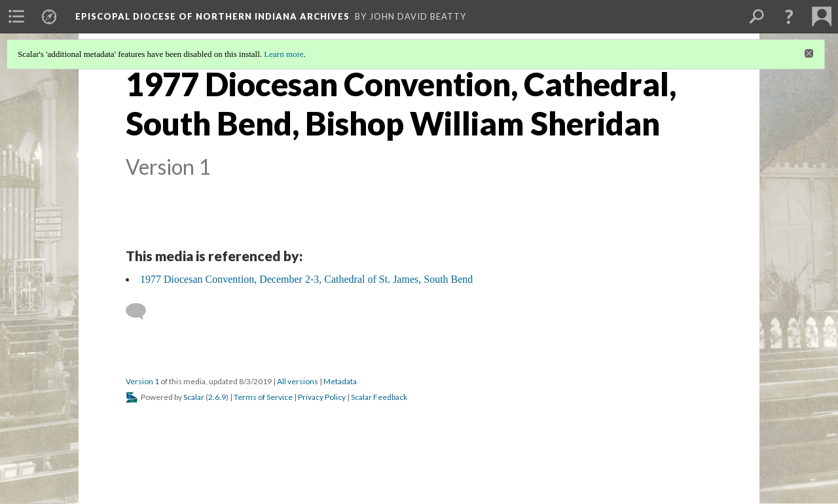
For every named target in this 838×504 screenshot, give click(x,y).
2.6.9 (217, 397)
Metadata (340, 381)
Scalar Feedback (379, 397)
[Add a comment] (142, 312)
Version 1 (142, 381)
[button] (789, 16)
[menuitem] (16, 16)
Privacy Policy (322, 397)
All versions (298, 381)
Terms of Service (263, 397)
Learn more (283, 54)
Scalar (194, 397)
